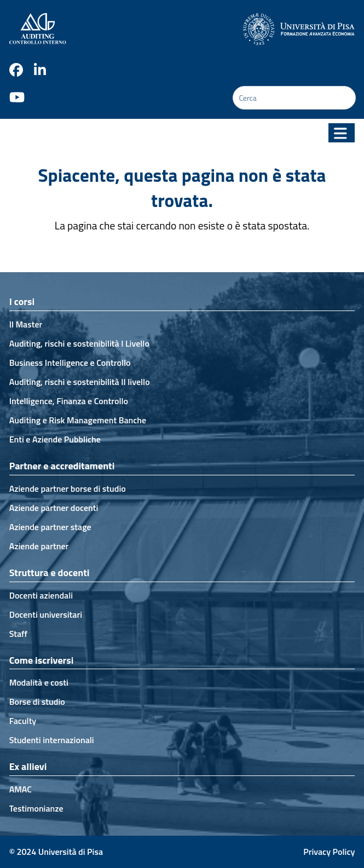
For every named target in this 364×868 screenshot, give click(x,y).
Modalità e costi (39, 682)
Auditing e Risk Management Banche (78, 420)
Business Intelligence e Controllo (70, 363)
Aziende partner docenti (54, 508)
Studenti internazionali (52, 740)
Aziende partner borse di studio (68, 488)
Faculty (23, 721)
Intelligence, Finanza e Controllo (69, 401)
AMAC (21, 789)
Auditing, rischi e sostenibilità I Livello (79, 343)
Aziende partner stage (50, 527)
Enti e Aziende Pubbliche (55, 439)
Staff (19, 634)
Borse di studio (37, 702)
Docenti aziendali (41, 595)
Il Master (26, 324)
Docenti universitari (46, 614)
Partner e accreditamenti (62, 466)
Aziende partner (39, 546)
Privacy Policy (329, 852)
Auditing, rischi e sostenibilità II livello (80, 382)
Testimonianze (36, 808)
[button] (342, 133)
